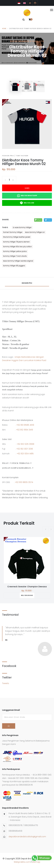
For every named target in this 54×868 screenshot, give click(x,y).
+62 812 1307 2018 (25, 449)
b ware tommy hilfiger (22, 227)
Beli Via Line (27, 203)
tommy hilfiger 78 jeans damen (16, 242)
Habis (27, 188)
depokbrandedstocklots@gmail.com (27, 837)
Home (4, 29)
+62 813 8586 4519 (25, 425)
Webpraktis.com (22, 862)
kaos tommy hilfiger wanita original (18, 261)
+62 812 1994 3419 (24, 430)
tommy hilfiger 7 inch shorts (15, 256)
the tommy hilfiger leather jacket (17, 237)
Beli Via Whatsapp (27, 196)
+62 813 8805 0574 (24, 482)
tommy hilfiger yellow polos (15, 251)
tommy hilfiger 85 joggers (14, 266)
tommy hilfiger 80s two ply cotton (18, 247)
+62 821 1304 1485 (25, 454)
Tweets (6, 683)
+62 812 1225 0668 (25, 444)
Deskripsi (27, 283)
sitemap (36, 862)
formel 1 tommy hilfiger (13, 232)
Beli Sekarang (30, 595)
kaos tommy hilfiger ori (35, 232)
